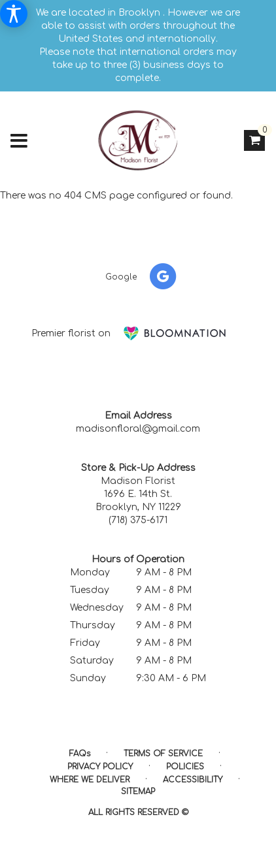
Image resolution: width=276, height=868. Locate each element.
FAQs (80, 754)
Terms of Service (163, 754)
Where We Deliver (90, 780)
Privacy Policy (100, 767)
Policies (185, 767)
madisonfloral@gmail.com (138, 429)
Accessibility (193, 780)
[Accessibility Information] (14, 14)
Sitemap (138, 792)
